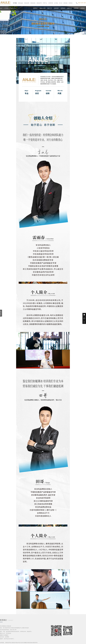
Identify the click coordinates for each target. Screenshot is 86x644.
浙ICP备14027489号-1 (9, 639)
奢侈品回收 (30, 643)
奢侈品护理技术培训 (16, 643)
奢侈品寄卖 (35, 643)
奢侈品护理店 (8, 643)
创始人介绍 (13, 8)
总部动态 (63, 8)
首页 (1, 8)
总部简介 (35, 8)
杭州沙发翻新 (24, 643)
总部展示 (83, 8)
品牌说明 (56, 8)
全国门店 (69, 8)
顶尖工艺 (50, 8)
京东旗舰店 (6, 635)
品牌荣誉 (76, 8)
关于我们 (6, 8)
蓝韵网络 (7, 637)
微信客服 (1, 313)
